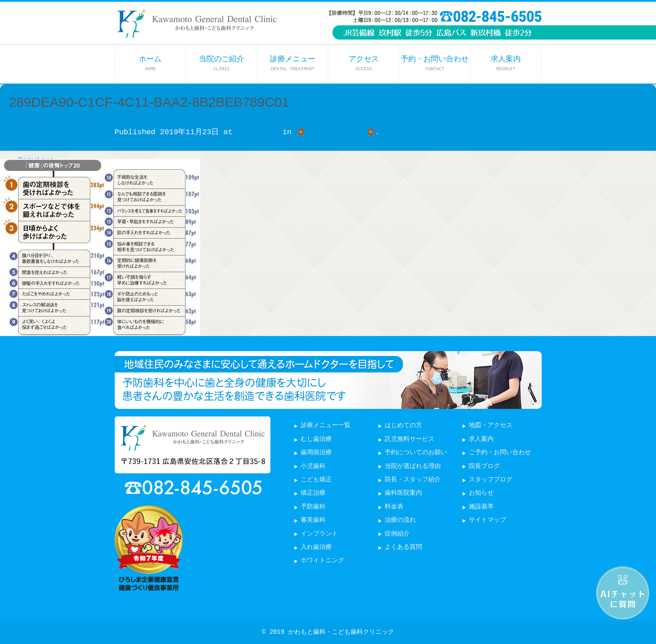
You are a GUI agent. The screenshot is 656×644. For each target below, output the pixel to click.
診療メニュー (293, 63)
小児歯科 (313, 466)
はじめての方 (403, 426)
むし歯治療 (316, 439)
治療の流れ (400, 520)
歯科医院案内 (403, 493)
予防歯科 (313, 507)
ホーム (150, 63)
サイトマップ (487, 520)
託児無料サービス (410, 439)
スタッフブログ (491, 480)
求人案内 (506, 63)
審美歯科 (313, 520)
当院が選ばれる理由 (413, 466)
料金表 (394, 507)
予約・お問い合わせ (435, 63)
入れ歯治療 (316, 547)
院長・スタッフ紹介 (413, 480)
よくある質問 (403, 547)
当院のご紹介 (221, 63)
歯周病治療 (316, 453)
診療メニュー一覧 (326, 426)
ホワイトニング (322, 561)
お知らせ (481, 493)
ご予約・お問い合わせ (500, 453)
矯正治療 (313, 493)
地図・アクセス (491, 426)
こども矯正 (316, 480)
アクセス (364, 63)
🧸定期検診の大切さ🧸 (336, 132)
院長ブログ (484, 466)
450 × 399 (258, 132)
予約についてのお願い (416, 453)
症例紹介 (397, 534)
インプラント (319, 534)
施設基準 (481, 507)
